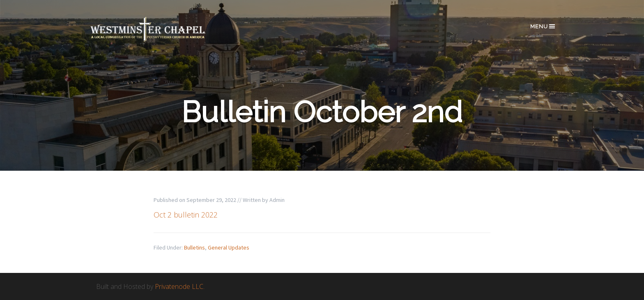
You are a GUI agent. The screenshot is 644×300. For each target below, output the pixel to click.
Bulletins (194, 247)
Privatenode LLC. (180, 286)
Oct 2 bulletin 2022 (186, 215)
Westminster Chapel (160, 29)
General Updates (229, 247)
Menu (543, 26)
